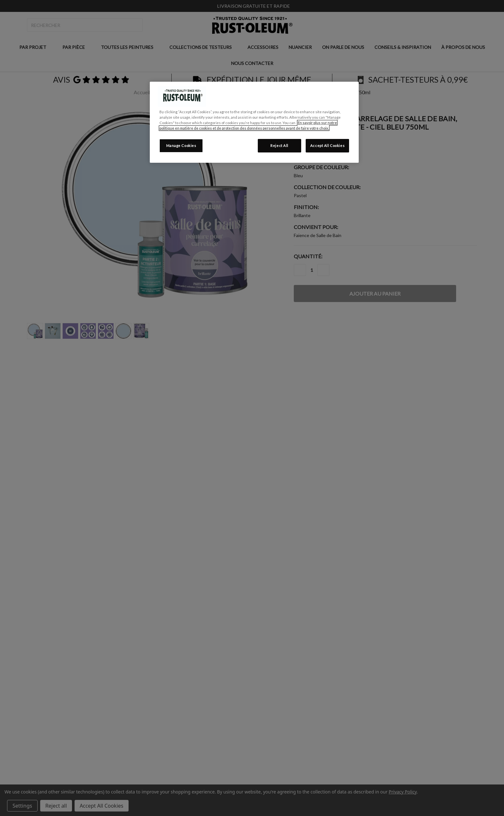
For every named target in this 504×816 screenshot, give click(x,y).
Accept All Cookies (327, 146)
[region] (254, 122)
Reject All (279, 146)
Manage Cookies (181, 146)
